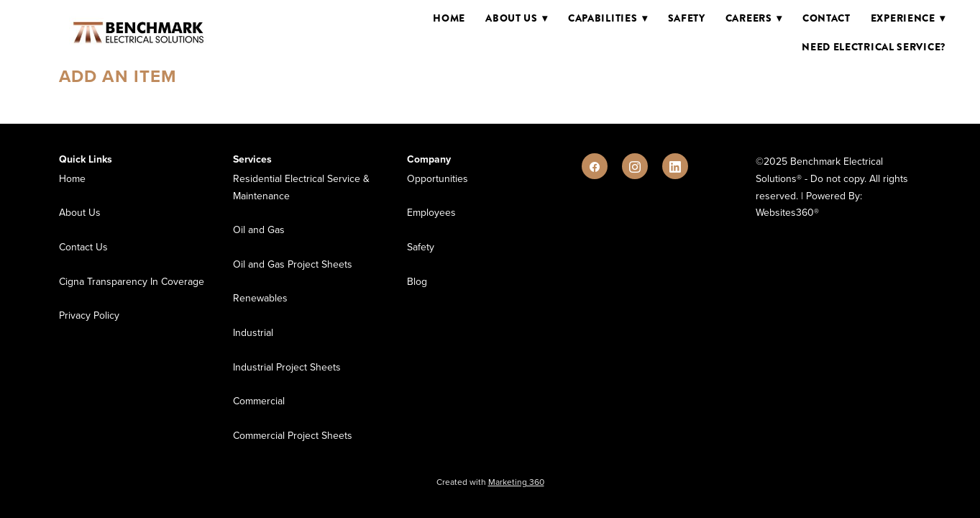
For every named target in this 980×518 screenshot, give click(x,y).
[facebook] (595, 166)
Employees (431, 212)
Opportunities (438, 178)
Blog (417, 281)
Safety (687, 18)
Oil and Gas (259, 230)
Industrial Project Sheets (287, 367)
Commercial (259, 401)
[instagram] (635, 166)
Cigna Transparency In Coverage (132, 281)
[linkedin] (675, 166)
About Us (80, 212)
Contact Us (83, 247)
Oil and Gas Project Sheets (293, 264)
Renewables (260, 298)
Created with (490, 482)
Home (449, 18)
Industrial (253, 332)
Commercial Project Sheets (293, 435)
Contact (826, 18)
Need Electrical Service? (874, 47)
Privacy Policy (89, 315)
